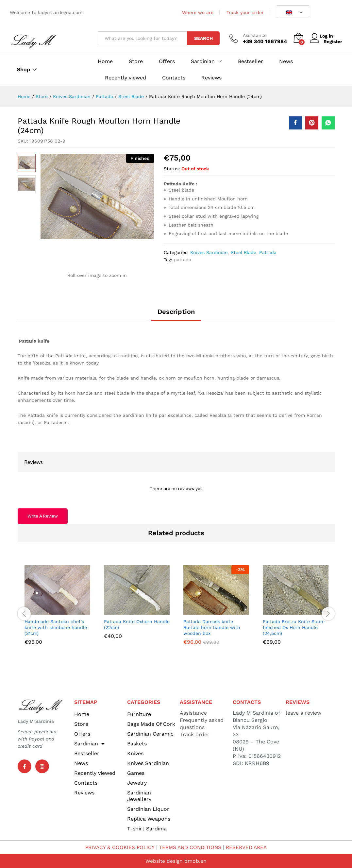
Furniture (139, 714)
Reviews (211, 78)
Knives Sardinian (209, 252)
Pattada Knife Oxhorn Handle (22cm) (137, 624)
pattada (183, 260)
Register (333, 41)
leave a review (303, 713)
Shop (24, 70)
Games (136, 773)
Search (203, 38)
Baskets (137, 744)
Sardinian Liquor (148, 809)
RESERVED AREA (249, 847)
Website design (164, 861)
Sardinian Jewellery (139, 796)
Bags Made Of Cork (151, 724)
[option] (57, 610)
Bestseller (251, 61)
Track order (195, 734)
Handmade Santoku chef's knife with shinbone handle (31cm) (56, 627)
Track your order (245, 12)
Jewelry (137, 783)
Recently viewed (126, 78)
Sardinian (89, 744)
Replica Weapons (149, 819)
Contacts (174, 78)
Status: (172, 169)
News (286, 61)
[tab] (176, 315)
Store (136, 61)
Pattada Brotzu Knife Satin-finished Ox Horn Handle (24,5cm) (294, 627)
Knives (135, 753)
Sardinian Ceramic (150, 734)
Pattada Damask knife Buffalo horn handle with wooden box (212, 627)
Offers (167, 61)
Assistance (255, 35)
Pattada (268, 252)
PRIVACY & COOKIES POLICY (117, 847)
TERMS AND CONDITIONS (190, 847)
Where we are (198, 12)
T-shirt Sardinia (147, 829)
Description (176, 312)
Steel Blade (243, 252)
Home (105, 61)
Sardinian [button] (203, 61)
